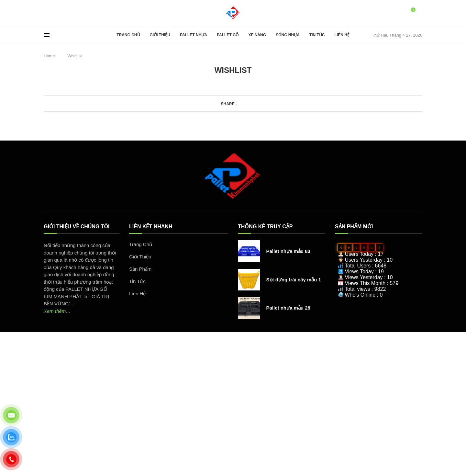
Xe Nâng (257, 35)
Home (49, 56)
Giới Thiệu (160, 35)
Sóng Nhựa (288, 35)
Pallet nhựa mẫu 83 (288, 251)
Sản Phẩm (140, 269)
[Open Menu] (47, 35)
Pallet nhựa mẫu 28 (288, 308)
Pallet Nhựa (194, 35)
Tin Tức (317, 35)
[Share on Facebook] (236, 103)
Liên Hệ (342, 35)
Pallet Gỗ (228, 35)
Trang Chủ (128, 35)
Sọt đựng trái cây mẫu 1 (294, 280)
